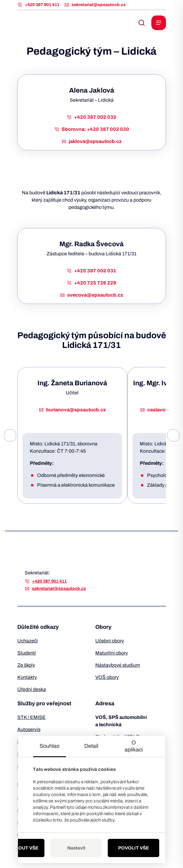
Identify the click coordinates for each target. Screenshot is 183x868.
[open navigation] (159, 23)
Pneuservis (30, 742)
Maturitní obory (112, 653)
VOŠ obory (107, 677)
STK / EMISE (32, 717)
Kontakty (27, 677)
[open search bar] (142, 23)
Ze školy (26, 665)
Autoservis (29, 729)
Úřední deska (32, 689)
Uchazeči (28, 641)
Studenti (27, 653)
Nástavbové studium (118, 665)
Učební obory (110, 641)
